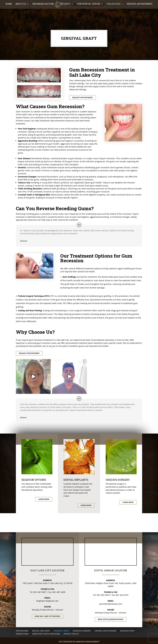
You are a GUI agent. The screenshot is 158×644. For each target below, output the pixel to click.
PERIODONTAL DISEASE (89, 16)
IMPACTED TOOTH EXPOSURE (46, 634)
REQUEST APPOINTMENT (140, 16)
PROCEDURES (114, 16)
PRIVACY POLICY (71, 634)
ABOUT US (21, 16)
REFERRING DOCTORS (43, 16)
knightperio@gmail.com (47, 601)
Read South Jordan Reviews (111, 619)
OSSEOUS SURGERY (82, 631)
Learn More (44, 499)
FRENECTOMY (22, 634)
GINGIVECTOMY (127, 631)
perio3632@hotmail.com (111, 604)
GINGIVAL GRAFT (61, 631)
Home (9, 16)
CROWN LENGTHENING (105, 631)
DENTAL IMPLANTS (41, 631)
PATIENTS (65, 16)
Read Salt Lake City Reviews (47, 616)
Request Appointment (83, 98)
